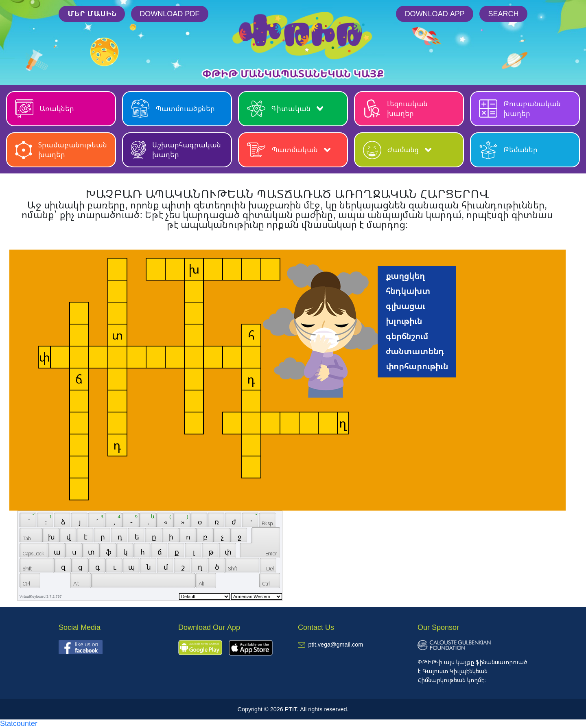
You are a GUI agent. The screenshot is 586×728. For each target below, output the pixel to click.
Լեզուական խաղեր (395, 109)
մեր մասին (92, 13)
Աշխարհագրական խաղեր (176, 150)
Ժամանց (397, 150)
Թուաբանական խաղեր (520, 109)
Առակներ (45, 109)
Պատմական (289, 150)
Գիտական (285, 109)
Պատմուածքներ (173, 109)
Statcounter (19, 723)
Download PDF (169, 13)
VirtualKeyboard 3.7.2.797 (40, 596)
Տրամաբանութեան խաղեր (61, 150)
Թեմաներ (508, 150)
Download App (435, 13)
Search (503, 13)
